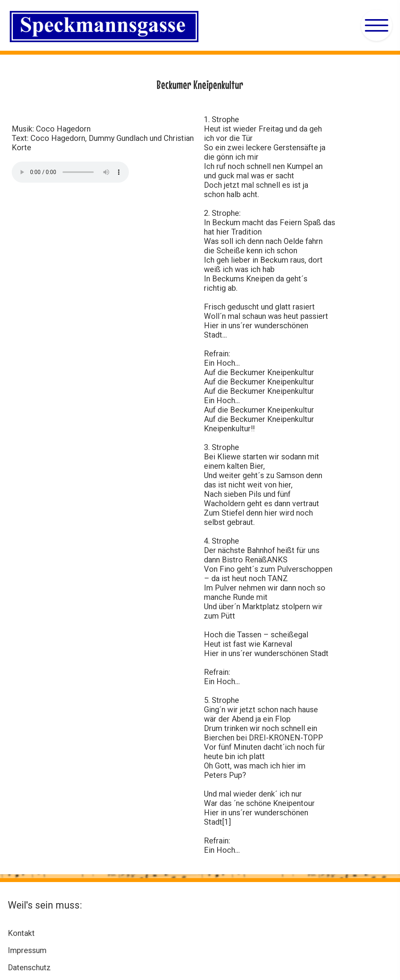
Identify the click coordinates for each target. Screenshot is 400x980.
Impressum (27, 950)
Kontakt (21, 933)
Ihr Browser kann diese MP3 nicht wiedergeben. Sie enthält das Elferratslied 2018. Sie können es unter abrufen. (70, 172)
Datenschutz (29, 968)
